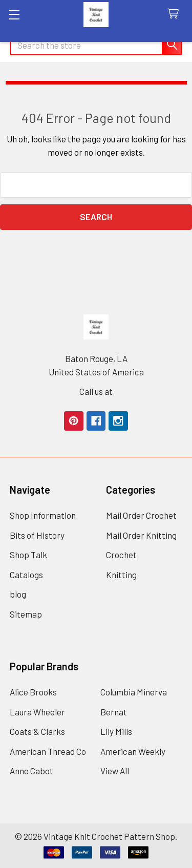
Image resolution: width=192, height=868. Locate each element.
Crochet (121, 555)
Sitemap (26, 614)
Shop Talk (28, 555)
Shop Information (43, 515)
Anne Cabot (31, 771)
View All (115, 771)
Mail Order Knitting (141, 535)
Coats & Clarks (37, 731)
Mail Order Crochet (141, 515)
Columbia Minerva (134, 692)
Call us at (96, 391)
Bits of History (37, 535)
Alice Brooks (33, 692)
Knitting (121, 575)
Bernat (114, 712)
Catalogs (26, 575)
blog (18, 594)
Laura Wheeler (37, 712)
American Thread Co (48, 751)
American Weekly (133, 751)
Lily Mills (116, 731)
